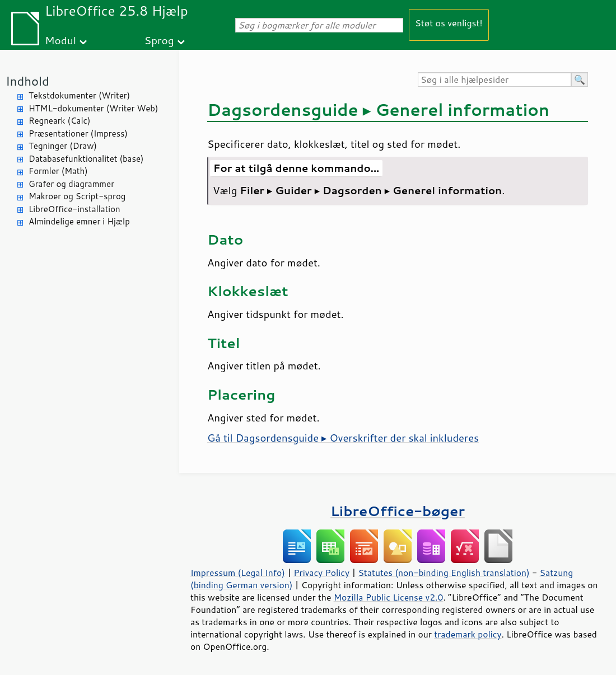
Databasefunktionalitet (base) (86, 159)
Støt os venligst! (449, 23)
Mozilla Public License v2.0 (389, 597)
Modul (60, 40)
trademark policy (468, 634)
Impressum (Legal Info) (238, 573)
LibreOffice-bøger (398, 511)
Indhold (27, 81)
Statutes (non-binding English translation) (444, 573)
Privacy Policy (321, 573)
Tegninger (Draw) (63, 146)
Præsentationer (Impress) (78, 133)
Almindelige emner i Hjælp (79, 221)
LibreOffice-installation (74, 209)
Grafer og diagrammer (71, 184)
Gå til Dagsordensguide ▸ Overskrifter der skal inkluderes (343, 438)
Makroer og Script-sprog (77, 196)
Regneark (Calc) (59, 121)
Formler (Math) (58, 171)
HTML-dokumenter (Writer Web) (93, 108)
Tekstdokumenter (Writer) (79, 95)
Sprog (159, 40)
